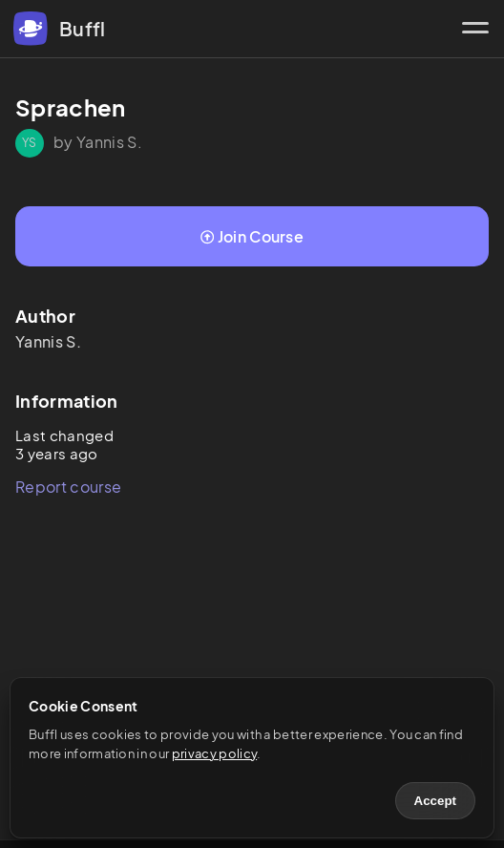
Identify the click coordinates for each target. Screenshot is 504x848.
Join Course (252, 236)
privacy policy (214, 753)
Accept (435, 801)
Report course (68, 487)
